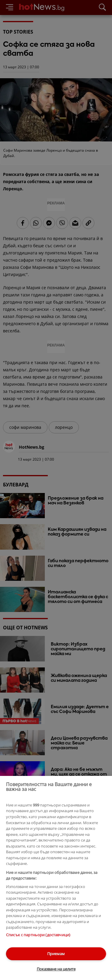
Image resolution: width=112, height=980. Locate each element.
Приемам (56, 954)
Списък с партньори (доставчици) (38, 935)
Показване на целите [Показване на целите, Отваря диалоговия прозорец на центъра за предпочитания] (56, 969)
